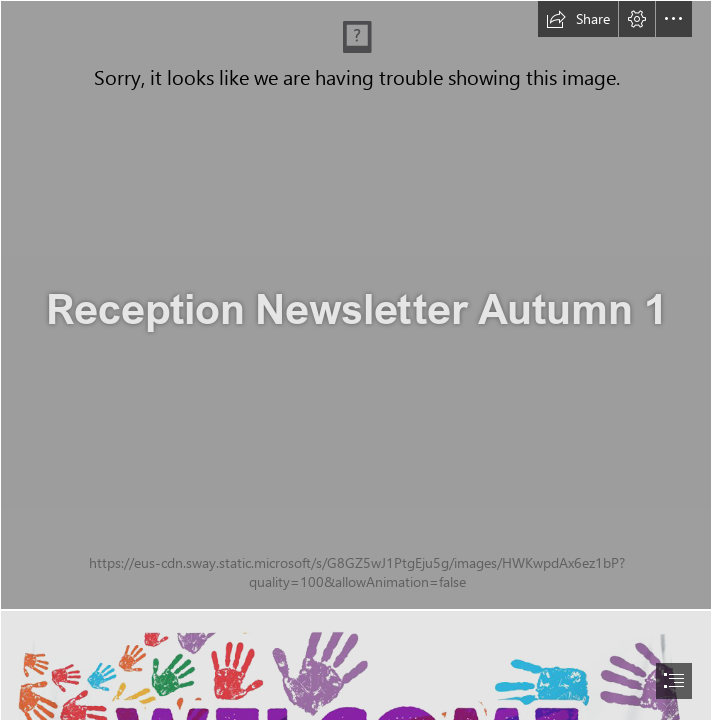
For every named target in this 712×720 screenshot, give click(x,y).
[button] (578, 19)
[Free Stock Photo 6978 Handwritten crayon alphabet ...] (356, 305)
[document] (356, 360)
